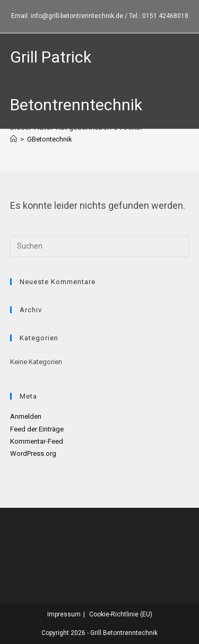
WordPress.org (33, 453)
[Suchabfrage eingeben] (100, 246)
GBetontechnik (50, 139)
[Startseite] (14, 139)
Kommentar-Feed (37, 441)
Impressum (64, 614)
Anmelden (26, 416)
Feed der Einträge (37, 429)
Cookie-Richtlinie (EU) (121, 614)
